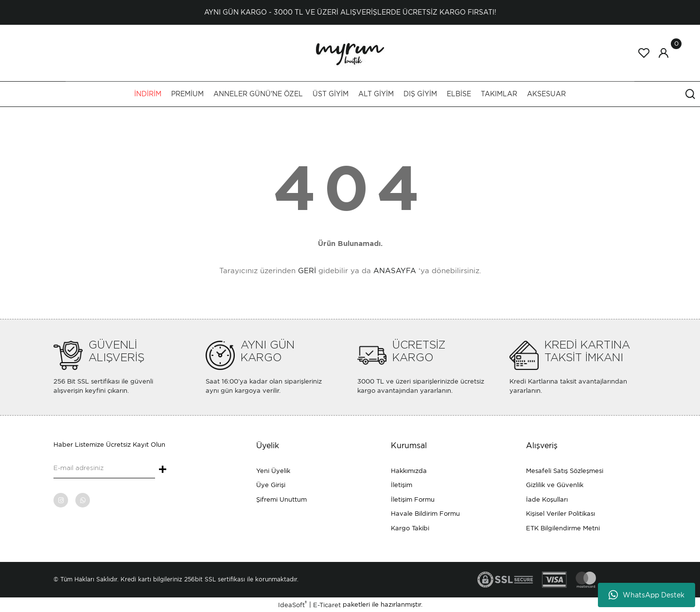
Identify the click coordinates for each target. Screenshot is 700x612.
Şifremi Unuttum (281, 499)
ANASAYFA (395, 271)
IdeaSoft (292, 604)
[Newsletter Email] (104, 469)
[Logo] (350, 52)
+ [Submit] (163, 470)
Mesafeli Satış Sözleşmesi (565, 471)
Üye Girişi (271, 485)
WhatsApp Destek (647, 595)
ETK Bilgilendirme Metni (563, 528)
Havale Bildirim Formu (425, 514)
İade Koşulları (547, 499)
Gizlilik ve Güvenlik (555, 485)
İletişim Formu (413, 499)
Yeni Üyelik (273, 471)
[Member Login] (664, 53)
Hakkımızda (409, 471)
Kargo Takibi (410, 528)
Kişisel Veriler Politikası (560, 514)
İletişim (402, 485)
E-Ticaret (327, 605)
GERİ (307, 271)
